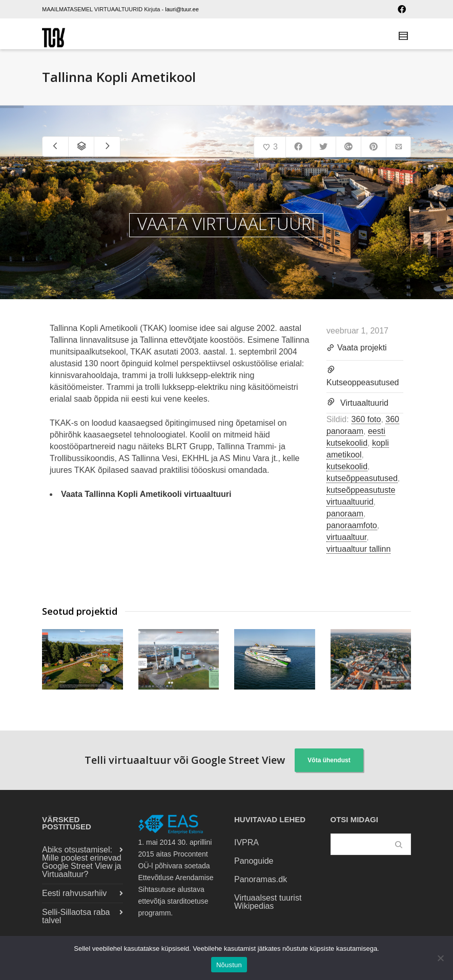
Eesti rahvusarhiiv (74, 893)
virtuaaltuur (346, 537)
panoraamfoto (352, 525)
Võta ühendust (329, 760)
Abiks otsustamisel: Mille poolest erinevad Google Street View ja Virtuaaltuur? (82, 862)
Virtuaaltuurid (364, 403)
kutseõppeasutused (362, 478)
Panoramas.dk (261, 879)
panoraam (345, 514)
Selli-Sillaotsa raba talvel (76, 916)
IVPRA (246, 842)
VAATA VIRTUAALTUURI (226, 224)
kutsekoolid (347, 466)
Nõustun (229, 965)
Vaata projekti (357, 348)
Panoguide (254, 861)
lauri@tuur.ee (182, 9)
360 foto (366, 419)
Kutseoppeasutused (363, 382)
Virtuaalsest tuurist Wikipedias (268, 902)
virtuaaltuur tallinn (358, 549)
